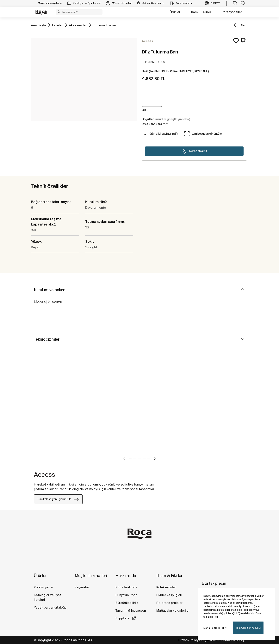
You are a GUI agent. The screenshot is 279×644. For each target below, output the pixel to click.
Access (44, 474)
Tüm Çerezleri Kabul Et (248, 628)
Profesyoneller (231, 12)
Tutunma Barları (105, 25)
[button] (59, 12)
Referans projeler (169, 603)
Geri (244, 25)
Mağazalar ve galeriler (173, 610)
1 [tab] (130, 459)
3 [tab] (139, 459)
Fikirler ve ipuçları (169, 595)
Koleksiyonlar (44, 587)
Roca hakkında (126, 587)
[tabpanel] (35, 406)
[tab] (139, 290)
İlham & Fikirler (200, 12)
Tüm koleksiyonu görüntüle (58, 499)
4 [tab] (144, 459)
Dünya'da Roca (126, 595)
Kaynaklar (82, 587)
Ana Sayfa (38, 25)
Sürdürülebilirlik (127, 603)
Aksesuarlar (78, 25)
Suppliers (123, 618)
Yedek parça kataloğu (50, 607)
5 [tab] (149, 459)
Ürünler (175, 12)
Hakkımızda (126, 576)
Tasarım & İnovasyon (131, 610)
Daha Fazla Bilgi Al (215, 628)
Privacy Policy (188, 640)
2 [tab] (135, 459)
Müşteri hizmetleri (91, 576)
